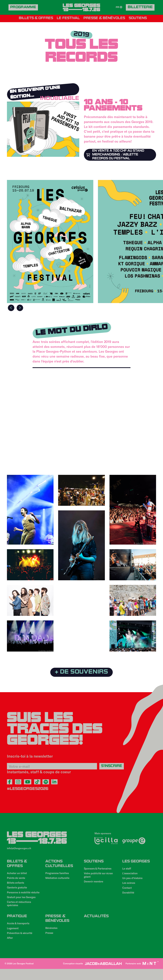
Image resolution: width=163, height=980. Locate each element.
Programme (24, 8)
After (10, 949)
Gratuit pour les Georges (23, 905)
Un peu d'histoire (133, 881)
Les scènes (129, 887)
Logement (13, 938)
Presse (50, 943)
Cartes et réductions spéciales (20, 912)
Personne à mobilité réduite (20, 898)
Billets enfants (16, 886)
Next (21, 309)
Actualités (96, 925)
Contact (128, 892)
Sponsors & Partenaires (99, 871)
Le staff (127, 871)
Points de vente (17, 881)
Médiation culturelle (59, 881)
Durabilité (129, 897)
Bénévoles (52, 938)
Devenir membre (95, 885)
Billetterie (140, 8)
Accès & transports (20, 933)
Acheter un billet (18, 875)
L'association (131, 876)
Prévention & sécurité (21, 944)
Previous (11, 309)
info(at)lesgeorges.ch (19, 849)
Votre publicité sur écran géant (100, 878)
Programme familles (58, 875)
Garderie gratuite (18, 891)
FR (119, 7)
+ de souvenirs (81, 673)
